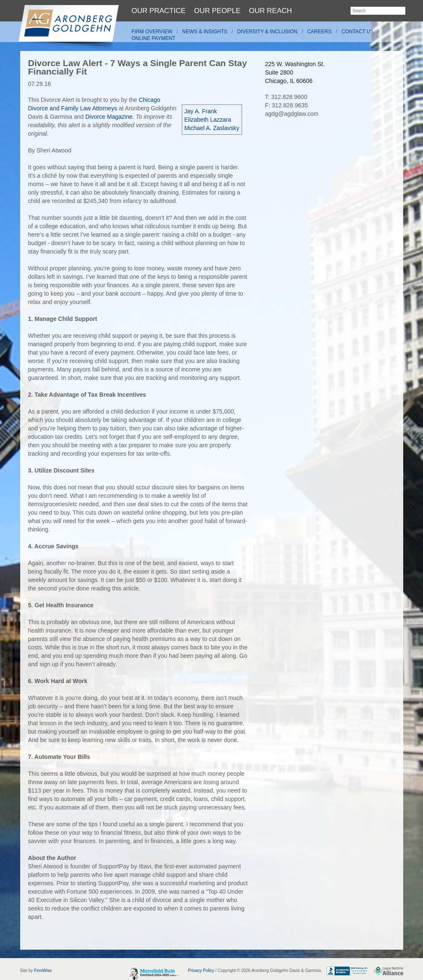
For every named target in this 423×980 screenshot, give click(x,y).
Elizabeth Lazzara (208, 120)
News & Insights (205, 32)
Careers (319, 32)
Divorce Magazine (109, 117)
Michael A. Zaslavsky (212, 128)
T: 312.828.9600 (286, 97)
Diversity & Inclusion (267, 32)
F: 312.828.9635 (287, 105)
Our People (217, 11)
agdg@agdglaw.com (292, 114)
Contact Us (358, 32)
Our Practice (159, 11)
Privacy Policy (201, 971)
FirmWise (43, 971)
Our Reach (271, 11)
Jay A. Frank (201, 111)
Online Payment (154, 38)
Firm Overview (152, 32)
